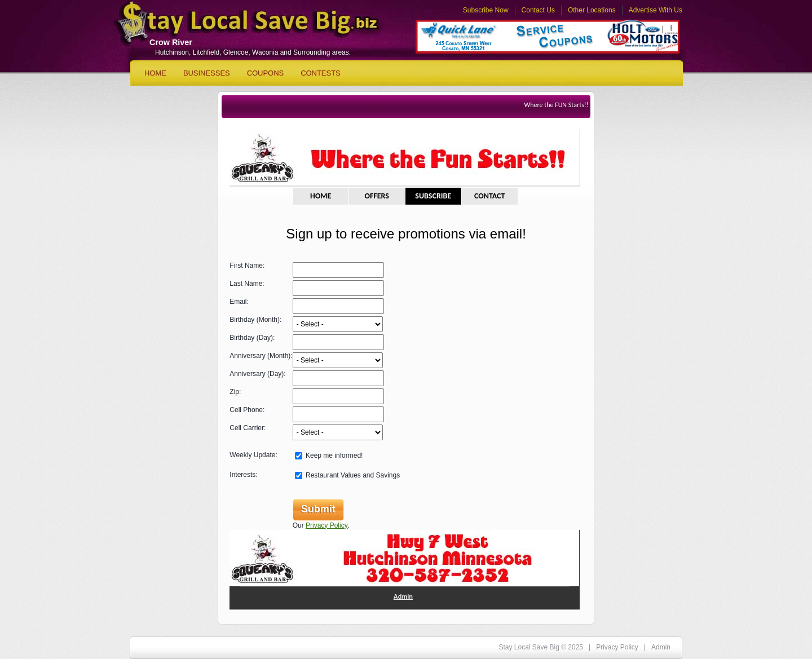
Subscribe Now (486, 10)
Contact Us (538, 10)
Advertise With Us (656, 10)
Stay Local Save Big (237, 26)
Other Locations (592, 10)
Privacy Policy (327, 525)
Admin (403, 596)
